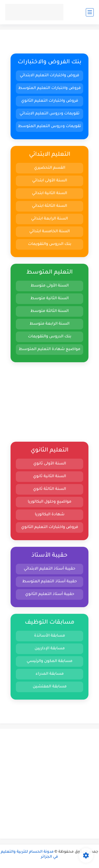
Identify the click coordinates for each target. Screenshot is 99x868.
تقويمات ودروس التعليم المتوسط (49, 126)
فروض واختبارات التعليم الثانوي (50, 101)
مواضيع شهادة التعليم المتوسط (49, 349)
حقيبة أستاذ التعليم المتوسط (49, 582)
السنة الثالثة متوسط (49, 311)
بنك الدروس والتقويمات (50, 244)
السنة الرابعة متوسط (49, 324)
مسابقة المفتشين (50, 687)
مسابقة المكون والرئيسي (49, 661)
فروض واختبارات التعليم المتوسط (49, 88)
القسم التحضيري (50, 168)
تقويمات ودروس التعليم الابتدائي (49, 114)
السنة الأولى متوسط (50, 286)
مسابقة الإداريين (50, 649)
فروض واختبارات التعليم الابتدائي (49, 76)
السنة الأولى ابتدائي (50, 181)
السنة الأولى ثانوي (50, 464)
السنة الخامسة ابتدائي (49, 232)
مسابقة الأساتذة (49, 636)
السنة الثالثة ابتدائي (49, 206)
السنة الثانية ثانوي (49, 476)
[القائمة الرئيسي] (90, 12)
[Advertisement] (49, 402)
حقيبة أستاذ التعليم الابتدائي (49, 569)
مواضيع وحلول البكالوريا (49, 502)
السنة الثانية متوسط (49, 299)
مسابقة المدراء (50, 674)
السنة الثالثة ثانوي (49, 489)
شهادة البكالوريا (50, 515)
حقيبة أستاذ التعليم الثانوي (50, 594)
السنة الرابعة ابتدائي (49, 219)
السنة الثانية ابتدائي (49, 193)
